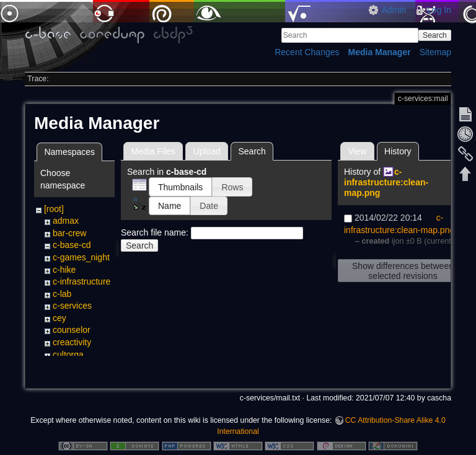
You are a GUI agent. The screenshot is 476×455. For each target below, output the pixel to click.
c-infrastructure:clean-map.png (386, 182)
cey (59, 318)
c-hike (64, 270)
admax (66, 221)
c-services (72, 306)
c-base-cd (72, 245)
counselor (72, 330)
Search (435, 35)
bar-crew (69, 233)
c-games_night (81, 257)
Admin (394, 10)
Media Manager (380, 52)
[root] (54, 209)
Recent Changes (307, 52)
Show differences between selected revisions (403, 271)
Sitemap (435, 52)
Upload (207, 151)
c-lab (62, 294)
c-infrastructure (82, 281)
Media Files (153, 151)
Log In (439, 10)
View (357, 151)
